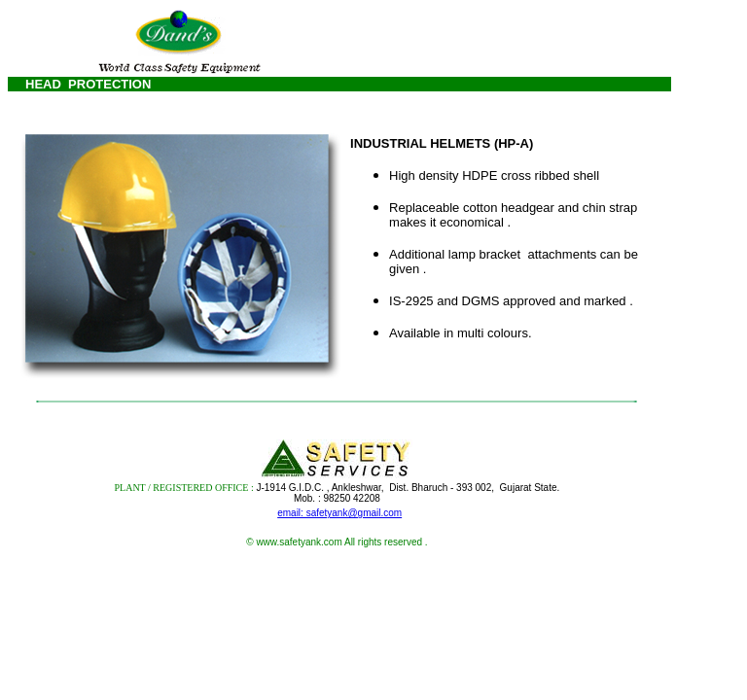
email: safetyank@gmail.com (339, 513)
